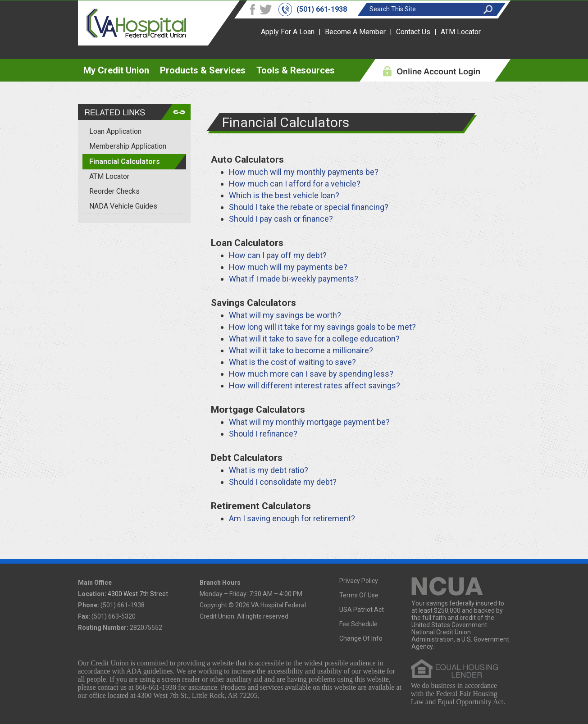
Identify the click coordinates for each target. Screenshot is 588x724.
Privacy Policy (359, 581)
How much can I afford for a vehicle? (295, 184)
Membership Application (128, 146)
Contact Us (413, 32)
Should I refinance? (263, 434)
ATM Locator (461, 32)
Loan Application (115, 131)
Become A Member (355, 32)
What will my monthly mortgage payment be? (309, 422)
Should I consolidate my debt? (283, 482)
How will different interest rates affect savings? (315, 385)
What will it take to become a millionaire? (301, 350)
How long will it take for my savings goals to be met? (322, 327)
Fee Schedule (358, 624)
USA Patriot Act (362, 610)
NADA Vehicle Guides (123, 206)
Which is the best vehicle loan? (284, 195)
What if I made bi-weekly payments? (294, 279)
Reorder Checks (114, 191)
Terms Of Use (359, 595)
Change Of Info (361, 638)
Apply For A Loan (288, 32)
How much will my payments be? (288, 267)
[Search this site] (424, 9)
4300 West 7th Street (138, 594)
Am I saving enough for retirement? (292, 518)
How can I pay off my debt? (278, 255)
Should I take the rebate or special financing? (309, 207)
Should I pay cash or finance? (281, 219)
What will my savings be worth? (285, 315)
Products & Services (203, 70)
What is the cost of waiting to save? (292, 362)
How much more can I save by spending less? (311, 374)
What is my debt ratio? (269, 470)
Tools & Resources (296, 70)
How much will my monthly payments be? (304, 172)
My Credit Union (116, 70)
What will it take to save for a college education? (314, 339)
